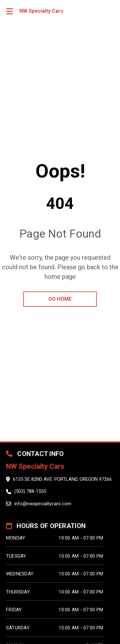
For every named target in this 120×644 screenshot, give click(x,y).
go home (60, 299)
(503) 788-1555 (30, 491)
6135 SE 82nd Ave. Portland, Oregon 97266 (62, 479)
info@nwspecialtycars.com (43, 504)
